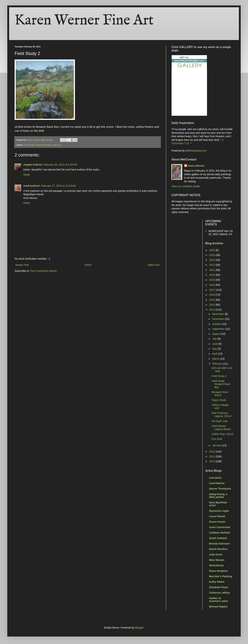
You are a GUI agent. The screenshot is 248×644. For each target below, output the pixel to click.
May (215, 349)
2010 (212, 461)
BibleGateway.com (196, 151)
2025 (212, 250)
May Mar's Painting (221, 576)
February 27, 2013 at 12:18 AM (58, 186)
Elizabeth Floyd (219, 587)
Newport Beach (43, 145)
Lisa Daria (215, 478)
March (216, 359)
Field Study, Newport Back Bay (221, 384)
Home (88, 265)
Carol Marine (217, 483)
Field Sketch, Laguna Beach (221, 428)
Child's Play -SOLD (222, 434)
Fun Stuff (217, 439)
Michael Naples (218, 607)
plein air (57, 145)
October (217, 324)
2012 (212, 452)
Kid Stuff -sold (219, 421)
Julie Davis (216, 554)
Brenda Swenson (220, 544)
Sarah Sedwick (218, 538)
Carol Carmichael (220, 527)
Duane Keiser (217, 522)
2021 (212, 270)
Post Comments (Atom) (43, 271)
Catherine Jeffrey (220, 593)
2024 (212, 255)
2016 (212, 295)
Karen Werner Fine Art (84, 20)
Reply (27, 175)
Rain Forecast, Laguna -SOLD (221, 415)
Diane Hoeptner (219, 571)
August (217, 334)
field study (29, 145)
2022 (212, 265)
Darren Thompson (220, 489)
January (217, 445)
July (215, 339)
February (218, 364)
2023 (212, 260)
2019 (212, 280)
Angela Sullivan (33, 165)
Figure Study (219, 400)
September (219, 329)
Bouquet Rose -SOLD (220, 394)
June (215, 344)
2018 (212, 285)
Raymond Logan (219, 511)
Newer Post (22, 265)
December (218, 314)
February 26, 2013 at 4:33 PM (60, 165)
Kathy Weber (217, 582)
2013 (212, 310)
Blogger (139, 628)
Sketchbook (216, 565)
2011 (212, 456)
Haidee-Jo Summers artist (218, 600)
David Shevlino (218, 549)
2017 (212, 290)
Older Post (154, 265)
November (218, 319)
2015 (212, 300)
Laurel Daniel (217, 516)
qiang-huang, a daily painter (218, 496)
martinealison (32, 186)
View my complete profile (186, 186)
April (215, 354)
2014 (212, 305)
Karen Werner (196, 166)
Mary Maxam (217, 560)
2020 (212, 275)
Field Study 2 (219, 376)
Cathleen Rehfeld (220, 533)
